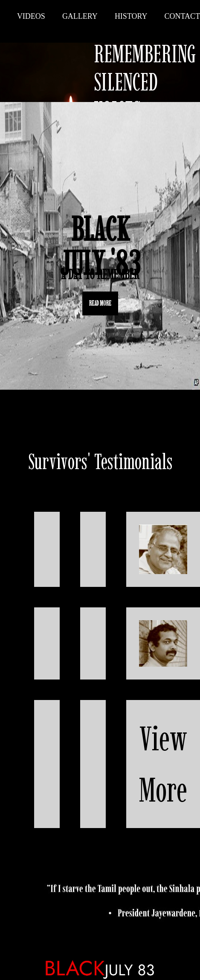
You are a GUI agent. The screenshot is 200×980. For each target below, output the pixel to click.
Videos (31, 16)
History (131, 16)
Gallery (80, 16)
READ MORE (100, 303)
